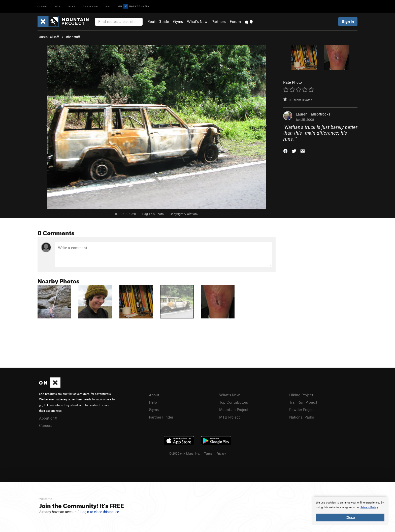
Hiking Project (301, 395)
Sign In (348, 21)
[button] (285, 151)
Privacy (221, 453)
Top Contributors (234, 402)
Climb (42, 6)
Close (350, 517)
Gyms (178, 21)
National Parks (302, 417)
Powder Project (302, 409)
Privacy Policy (369, 507)
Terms (208, 453)
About (154, 395)
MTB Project (229, 417)
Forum (235, 21)
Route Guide (158, 21)
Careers (46, 425)
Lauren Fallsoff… (49, 37)
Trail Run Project (303, 402)
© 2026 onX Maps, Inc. (184, 453)
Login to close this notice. (100, 512)
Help (153, 402)
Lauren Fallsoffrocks (313, 114)
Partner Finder (161, 417)
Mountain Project (234, 409)
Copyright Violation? (184, 214)
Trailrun (91, 6)
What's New (197, 21)
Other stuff (72, 37)
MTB (58, 6)
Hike (72, 6)
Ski (108, 6)
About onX (48, 418)
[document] (350, 511)
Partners (219, 21)
